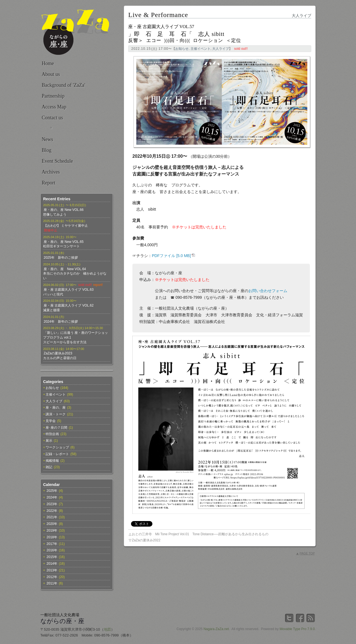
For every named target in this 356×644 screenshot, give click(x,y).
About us (51, 74)
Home (48, 63)
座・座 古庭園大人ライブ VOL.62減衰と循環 (68, 308)
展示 (49, 441)
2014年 (52, 564)
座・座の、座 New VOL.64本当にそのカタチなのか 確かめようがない (75, 274)
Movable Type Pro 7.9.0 (297, 629)
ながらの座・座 (62, 621)
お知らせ (52, 388)
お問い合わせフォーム (268, 291)
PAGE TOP (305, 553)
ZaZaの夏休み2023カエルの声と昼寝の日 (60, 356)
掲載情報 (52, 461)
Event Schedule (57, 161)
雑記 (49, 467)
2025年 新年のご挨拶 (61, 258)
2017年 (52, 544)
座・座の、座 (56, 408)
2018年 (52, 537)
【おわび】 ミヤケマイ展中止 (66, 226)
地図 (107, 629)
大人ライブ (54, 401)
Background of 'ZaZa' (63, 85)
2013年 (52, 570)
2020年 (52, 524)
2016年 (52, 550)
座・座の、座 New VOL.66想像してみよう (63, 212)
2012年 (52, 577)
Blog (47, 150)
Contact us (52, 118)
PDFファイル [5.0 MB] (171, 256)
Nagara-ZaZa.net (216, 629)
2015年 (52, 557)
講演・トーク (56, 414)
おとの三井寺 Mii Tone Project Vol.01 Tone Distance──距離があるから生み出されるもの (200, 534)
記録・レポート (57, 454)
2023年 (52, 504)
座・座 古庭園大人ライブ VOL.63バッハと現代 (68, 292)
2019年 (52, 531)
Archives (51, 172)
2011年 (52, 583)
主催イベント (56, 394)
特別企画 (52, 434)
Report (49, 183)
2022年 (52, 511)
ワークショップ (57, 447)
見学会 (51, 421)
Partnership (53, 96)
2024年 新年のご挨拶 (61, 322)
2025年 (52, 491)
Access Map (54, 107)
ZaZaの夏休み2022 (146, 540)
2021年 (52, 517)
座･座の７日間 (56, 428)
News (47, 139)
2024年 (52, 497)
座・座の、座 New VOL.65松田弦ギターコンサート (63, 244)
